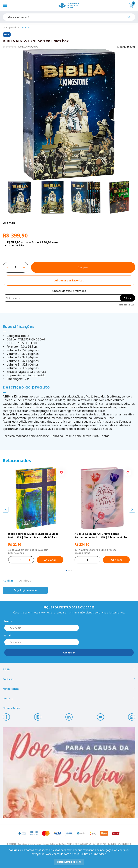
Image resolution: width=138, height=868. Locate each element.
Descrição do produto (26, 387)
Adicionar (50, 560)
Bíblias (26, 28)
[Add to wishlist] (69, 281)
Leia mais (9, 223)
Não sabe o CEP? (127, 304)
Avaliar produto (28, 47)
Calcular (128, 298)
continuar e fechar (69, 862)
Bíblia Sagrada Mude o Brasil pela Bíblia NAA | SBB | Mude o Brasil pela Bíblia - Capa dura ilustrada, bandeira (33, 536)
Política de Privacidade (93, 854)
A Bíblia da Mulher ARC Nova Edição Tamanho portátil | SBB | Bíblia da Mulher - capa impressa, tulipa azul (102, 536)
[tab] (66, 570)
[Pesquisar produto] (130, 18)
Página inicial (13, 28)
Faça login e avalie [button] (25, 590)
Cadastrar (69, 653)
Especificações (19, 326)
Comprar (83, 267)
